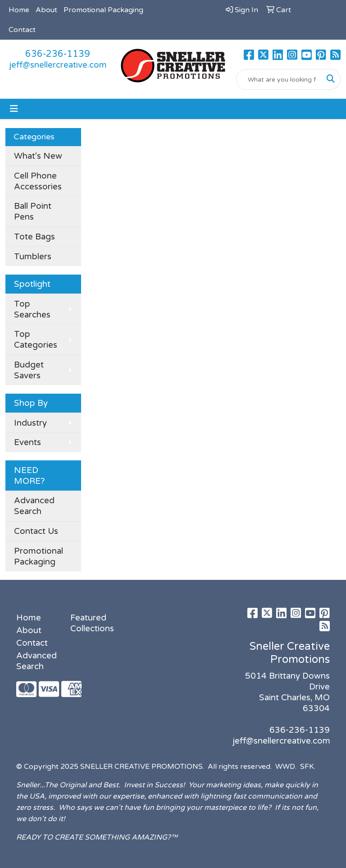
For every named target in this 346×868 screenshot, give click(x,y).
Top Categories (36, 340)
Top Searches (32, 309)
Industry (30, 423)
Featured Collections (92, 623)
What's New (38, 156)
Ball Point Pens (33, 211)
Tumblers (33, 257)
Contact (22, 30)
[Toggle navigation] (14, 109)
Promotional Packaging (103, 10)
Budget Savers (29, 370)
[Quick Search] (279, 79)
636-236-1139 (58, 54)
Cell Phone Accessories (38, 181)
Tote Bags (34, 237)
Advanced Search (34, 506)
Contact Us (36, 531)
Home (19, 10)
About (46, 10)
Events (27, 442)
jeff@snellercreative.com (58, 65)
